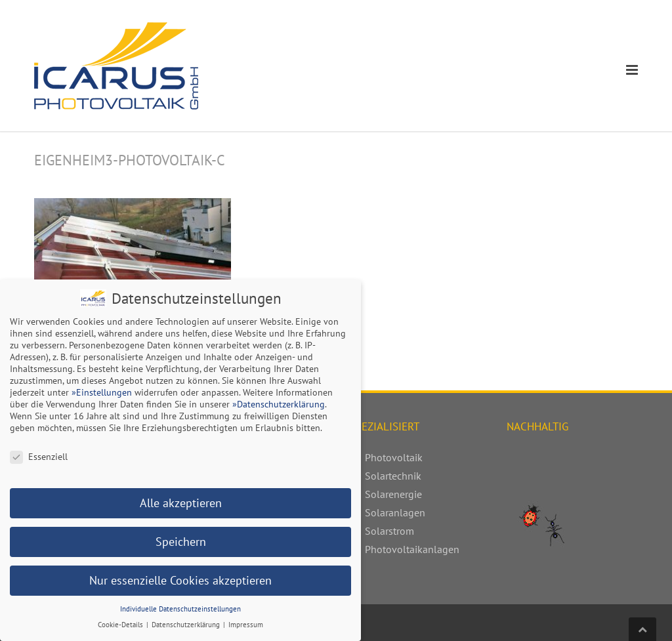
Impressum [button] (246, 623)
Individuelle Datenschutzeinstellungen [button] (180, 607)
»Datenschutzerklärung (279, 402)
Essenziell (39, 455)
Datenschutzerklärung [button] (187, 623)
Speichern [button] (181, 540)
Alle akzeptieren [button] (181, 501)
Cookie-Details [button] (121, 623)
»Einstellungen (102, 390)
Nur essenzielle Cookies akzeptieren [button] (180, 578)
